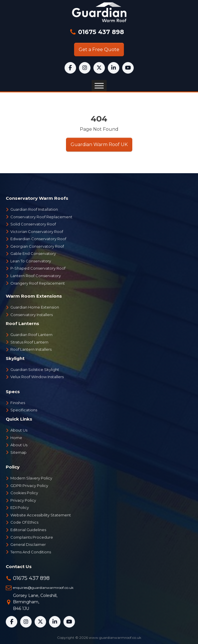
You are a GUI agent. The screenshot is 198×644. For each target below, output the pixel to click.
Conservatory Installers (32, 315)
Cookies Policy (24, 493)
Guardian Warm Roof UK (99, 144)
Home (16, 438)
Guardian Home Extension (35, 307)
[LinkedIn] (114, 68)
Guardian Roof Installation (34, 209)
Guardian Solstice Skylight (35, 369)
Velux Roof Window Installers (37, 377)
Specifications (24, 410)
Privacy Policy (23, 500)
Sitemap (18, 452)
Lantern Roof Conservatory (36, 276)
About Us (19, 430)
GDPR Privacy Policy (29, 486)
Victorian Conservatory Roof (37, 232)
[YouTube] (128, 68)
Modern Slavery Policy (31, 478)
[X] (99, 68)
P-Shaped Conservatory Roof (38, 268)
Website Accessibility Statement (41, 515)
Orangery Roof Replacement (38, 283)
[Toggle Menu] (99, 86)
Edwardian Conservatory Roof (38, 239)
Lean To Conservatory (31, 261)
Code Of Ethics (24, 522)
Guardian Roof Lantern (31, 335)
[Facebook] (70, 68)
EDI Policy (20, 507)
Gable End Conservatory (33, 253)
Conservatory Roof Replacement (41, 217)
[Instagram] (85, 68)
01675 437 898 (100, 32)
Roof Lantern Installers (31, 349)
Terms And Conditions (31, 552)
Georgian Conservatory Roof (37, 246)
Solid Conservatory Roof (33, 224)
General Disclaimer (28, 544)
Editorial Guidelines (28, 530)
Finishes (18, 403)
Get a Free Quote (99, 50)
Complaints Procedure (32, 537)
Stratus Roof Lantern (29, 342)
